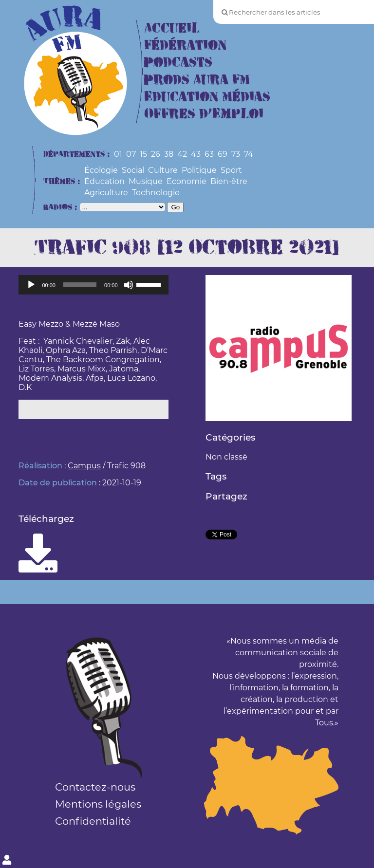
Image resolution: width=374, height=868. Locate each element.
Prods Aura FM (197, 80)
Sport (231, 170)
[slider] (80, 285)
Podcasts (178, 63)
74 (249, 154)
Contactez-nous (95, 787)
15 (143, 154)
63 (209, 154)
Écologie (101, 170)
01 (118, 154)
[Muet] (129, 285)
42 (182, 154)
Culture (163, 170)
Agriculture (106, 193)
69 (223, 154)
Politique (199, 170)
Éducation (104, 181)
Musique (146, 181)
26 (156, 154)
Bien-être (229, 181)
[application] (93, 285)
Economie (187, 181)
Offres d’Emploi (204, 114)
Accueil (172, 28)
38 (169, 154)
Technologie (156, 193)
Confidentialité (93, 821)
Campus (84, 466)
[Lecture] (31, 285)
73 (236, 154)
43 (196, 154)
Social (133, 170)
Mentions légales (98, 804)
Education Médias (207, 97)
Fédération (185, 46)
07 (131, 154)
